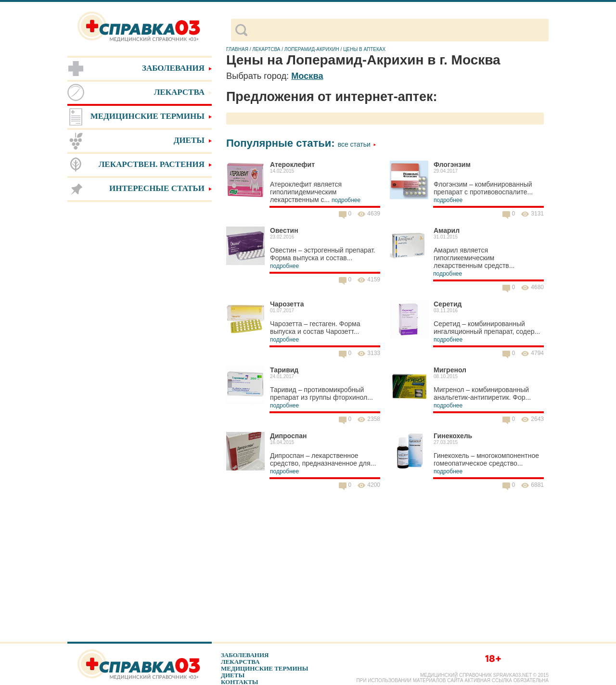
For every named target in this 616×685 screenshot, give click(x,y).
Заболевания (245, 655)
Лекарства (240, 662)
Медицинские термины (264, 668)
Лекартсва (266, 49)
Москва (307, 76)
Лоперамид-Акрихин (312, 49)
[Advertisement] (140, 356)
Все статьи (357, 144)
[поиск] (398, 30)
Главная (237, 49)
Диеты (233, 675)
